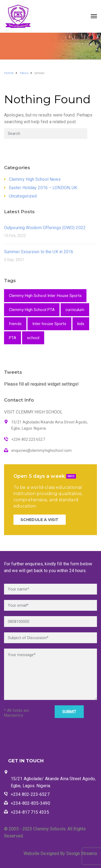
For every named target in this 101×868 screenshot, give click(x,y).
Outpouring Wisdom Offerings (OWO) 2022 (45, 228)
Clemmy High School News (35, 179)
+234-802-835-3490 (30, 803)
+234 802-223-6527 (30, 794)
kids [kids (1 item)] (81, 324)
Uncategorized (23, 196)
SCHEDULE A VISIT (40, 520)
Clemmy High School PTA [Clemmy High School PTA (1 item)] (32, 310)
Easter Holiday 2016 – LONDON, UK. (43, 188)
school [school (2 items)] (33, 338)
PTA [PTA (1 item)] (13, 338)
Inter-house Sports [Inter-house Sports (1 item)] (49, 324)
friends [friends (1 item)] (15, 324)
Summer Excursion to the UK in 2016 (39, 252)
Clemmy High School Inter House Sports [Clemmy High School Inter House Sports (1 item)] (45, 296)
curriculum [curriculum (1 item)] (75, 310)
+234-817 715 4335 (30, 812)
